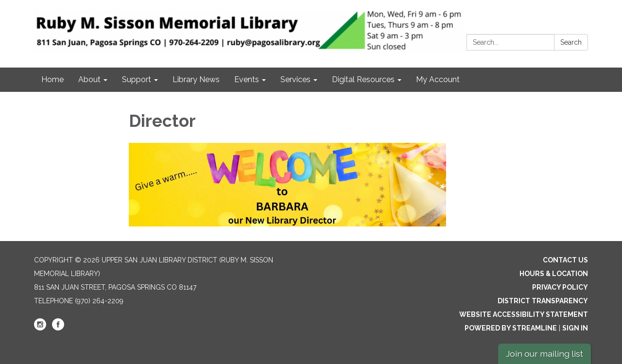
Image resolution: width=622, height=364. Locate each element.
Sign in (575, 328)
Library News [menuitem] (196, 79)
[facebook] (58, 328)
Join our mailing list (544, 354)
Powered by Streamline (511, 328)
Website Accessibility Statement (524, 314)
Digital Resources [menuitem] (363, 79)
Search (571, 42)
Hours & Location (554, 274)
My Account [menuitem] (438, 79)
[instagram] (40, 328)
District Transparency (543, 301)
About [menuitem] (89, 79)
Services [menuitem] (295, 79)
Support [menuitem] (137, 79)
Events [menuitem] (247, 79)
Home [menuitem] (52, 79)
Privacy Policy (560, 287)
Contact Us (565, 260)
